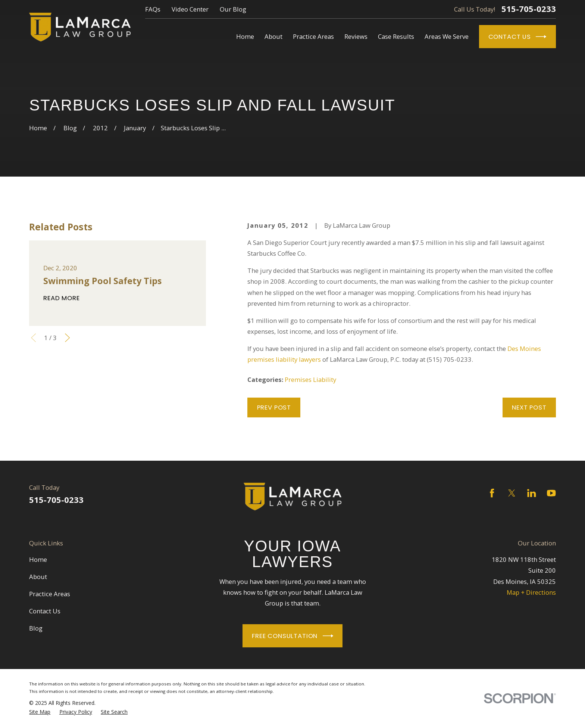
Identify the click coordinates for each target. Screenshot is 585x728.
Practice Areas (50, 594)
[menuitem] (40, 712)
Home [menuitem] (245, 36)
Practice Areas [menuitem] (313, 36)
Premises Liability (310, 379)
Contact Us (517, 37)
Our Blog (233, 9)
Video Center (190, 9)
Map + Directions (531, 592)
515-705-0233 (529, 9)
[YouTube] (551, 493)
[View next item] (67, 338)
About (38, 577)
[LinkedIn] (531, 493)
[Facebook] (492, 493)
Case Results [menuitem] (396, 36)
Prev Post (274, 407)
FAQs (153, 9)
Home (38, 559)
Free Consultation (292, 636)
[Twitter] (512, 493)
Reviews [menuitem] (356, 36)
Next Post (529, 407)
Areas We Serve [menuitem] (447, 36)
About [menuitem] (273, 36)
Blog (36, 628)
